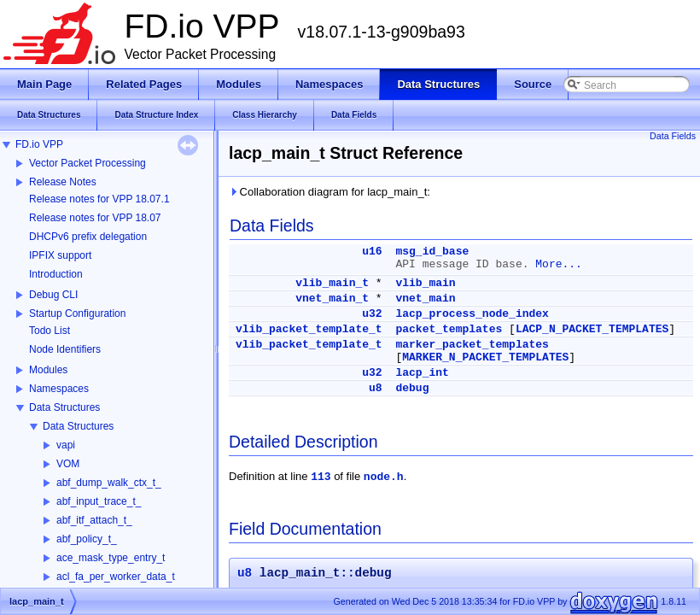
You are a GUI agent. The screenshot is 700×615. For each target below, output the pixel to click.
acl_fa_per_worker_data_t (116, 577)
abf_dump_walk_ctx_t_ (109, 483)
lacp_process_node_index (472, 314)
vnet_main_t (332, 299)
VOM (68, 464)
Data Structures (64, 407)
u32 (372, 314)
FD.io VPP (39, 144)
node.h (384, 477)
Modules (48, 370)
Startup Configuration (77, 313)
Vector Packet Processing (87, 163)
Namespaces (59, 389)
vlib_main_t (332, 283)
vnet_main (425, 299)
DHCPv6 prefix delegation (88, 237)
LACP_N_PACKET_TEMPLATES (592, 329)
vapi (66, 445)
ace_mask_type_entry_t (111, 558)
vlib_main (425, 283)
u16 (372, 252)
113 (321, 477)
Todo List (50, 331)
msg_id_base (432, 252)
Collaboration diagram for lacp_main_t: (330, 192)
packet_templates (449, 329)
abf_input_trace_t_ (99, 501)
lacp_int (422, 373)
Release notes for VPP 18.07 (95, 218)
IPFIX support (60, 255)
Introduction (56, 274)
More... (559, 264)
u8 (376, 388)
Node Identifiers (65, 349)
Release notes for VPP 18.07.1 (99, 199)
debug (412, 388)
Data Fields (673, 136)
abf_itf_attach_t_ (94, 520)
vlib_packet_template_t (309, 329)
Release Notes (63, 182)
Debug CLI (53, 295)
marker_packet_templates (472, 345)
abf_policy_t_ (87, 539)
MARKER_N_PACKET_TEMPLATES (485, 357)
